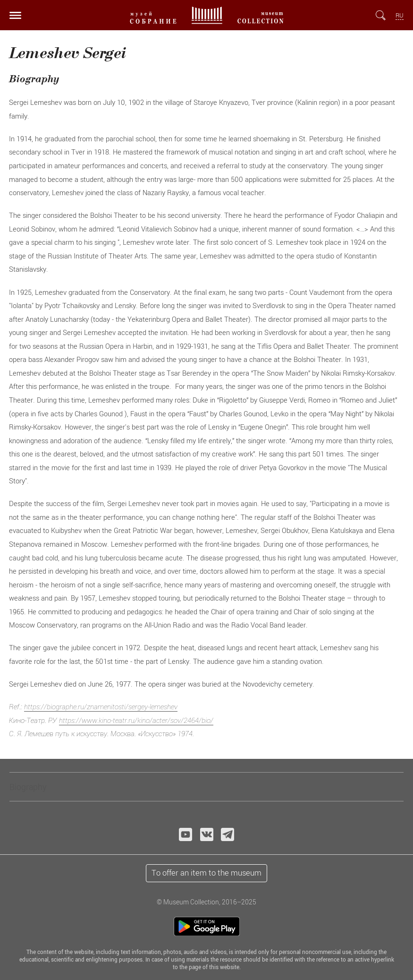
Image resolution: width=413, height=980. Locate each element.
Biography (28, 787)
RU (400, 15)
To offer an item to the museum (206, 873)
